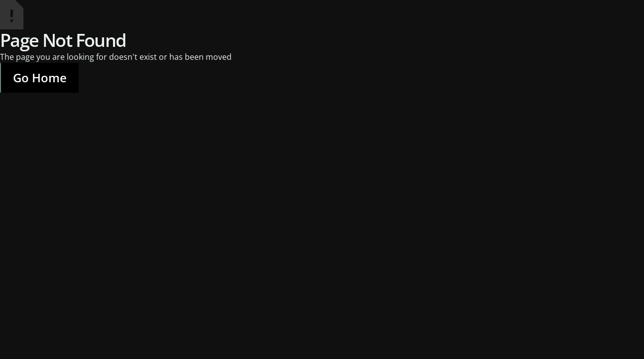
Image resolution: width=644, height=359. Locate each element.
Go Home (40, 78)
